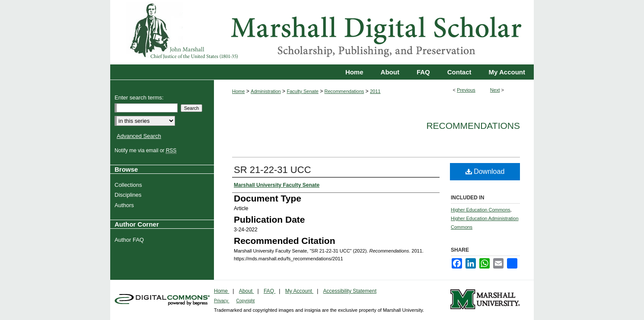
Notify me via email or (147, 150)
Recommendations (344, 91)
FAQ (269, 291)
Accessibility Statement (350, 291)
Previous (466, 90)
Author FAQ (130, 240)
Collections (129, 185)
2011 (375, 91)
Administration (266, 91)
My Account (299, 291)
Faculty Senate (302, 91)
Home (238, 91)
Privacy (222, 301)
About (247, 291)
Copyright (246, 301)
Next (495, 90)
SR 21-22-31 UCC (273, 170)
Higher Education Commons (481, 210)
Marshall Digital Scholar (322, 32)
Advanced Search (139, 136)
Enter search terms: (139, 98)
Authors (125, 205)
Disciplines (129, 195)
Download (485, 171)
